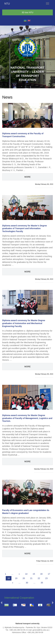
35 (42, 583)
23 (46, 578)
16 (41, 574)
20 (24, 578)
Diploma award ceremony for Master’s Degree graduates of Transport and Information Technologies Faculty (24, 228)
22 (39, 578)
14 (26, 574)
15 (34, 574)
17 (49, 574)
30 (27, 583)
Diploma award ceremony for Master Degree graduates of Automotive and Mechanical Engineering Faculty (24, 323)
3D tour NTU (27, 12)
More (28, 177)
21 (31, 578)
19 (16, 578)
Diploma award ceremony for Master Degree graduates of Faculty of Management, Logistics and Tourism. (27, 418)
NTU (7, 4)
